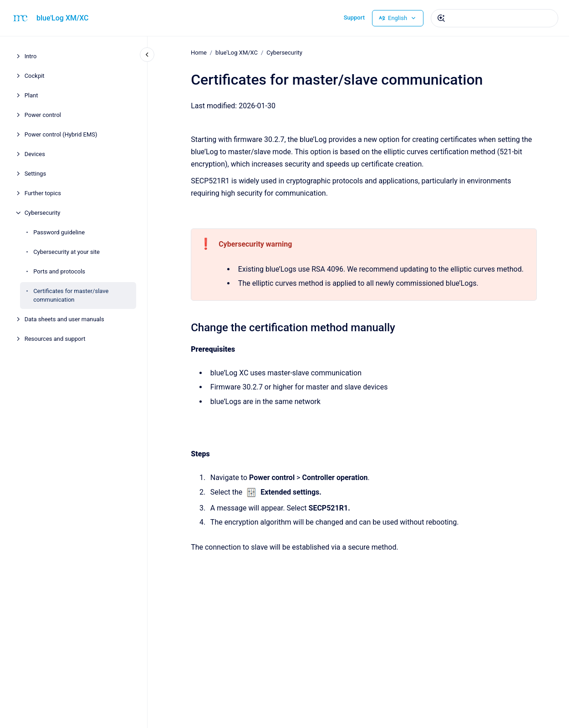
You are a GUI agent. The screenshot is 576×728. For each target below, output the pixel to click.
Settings (35, 174)
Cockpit (35, 76)
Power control (43, 115)
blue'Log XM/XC (63, 18)
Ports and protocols (59, 271)
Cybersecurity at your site (66, 252)
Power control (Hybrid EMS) (61, 134)
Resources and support (55, 339)
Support (354, 18)
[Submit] (441, 18)
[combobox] (494, 18)
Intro (31, 56)
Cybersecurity (43, 213)
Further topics (43, 193)
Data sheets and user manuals (64, 319)
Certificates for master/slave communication (71, 296)
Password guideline (59, 232)
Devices (35, 154)
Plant (31, 95)
